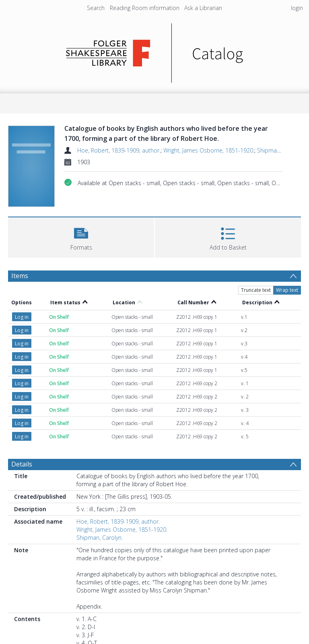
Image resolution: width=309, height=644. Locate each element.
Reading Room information (145, 8)
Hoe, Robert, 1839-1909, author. (119, 150)
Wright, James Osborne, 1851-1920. (209, 150)
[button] (81, 236)
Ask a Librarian (203, 8)
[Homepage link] (155, 51)
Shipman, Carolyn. (280, 150)
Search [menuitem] (96, 8)
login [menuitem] (297, 8)
